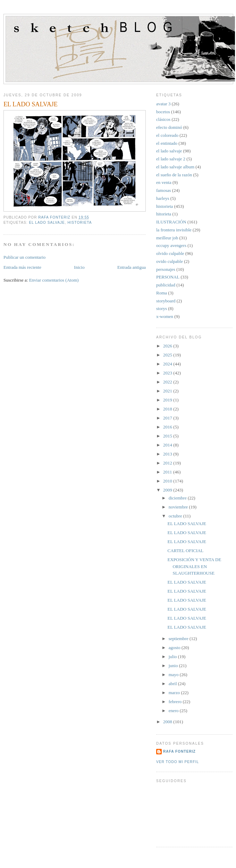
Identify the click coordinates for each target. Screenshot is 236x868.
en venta (164, 182)
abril (173, 684)
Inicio (79, 267)
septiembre (179, 639)
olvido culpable (170, 253)
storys (162, 308)
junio (174, 666)
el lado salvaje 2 (171, 159)
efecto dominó (169, 127)
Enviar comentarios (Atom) (54, 280)
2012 (168, 463)
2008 (168, 722)
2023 (168, 373)
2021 (168, 391)
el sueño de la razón (174, 175)
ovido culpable (170, 261)
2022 (168, 382)
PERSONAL (168, 277)
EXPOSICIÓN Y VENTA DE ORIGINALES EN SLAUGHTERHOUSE (194, 566)
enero (174, 711)
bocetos (163, 112)
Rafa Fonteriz (179, 751)
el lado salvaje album (175, 167)
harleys (163, 198)
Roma (162, 293)
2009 (168, 490)
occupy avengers (171, 245)
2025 (168, 355)
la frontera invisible (174, 230)
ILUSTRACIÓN (171, 222)
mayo (174, 675)
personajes (166, 269)
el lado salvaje (47, 223)
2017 (168, 418)
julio (173, 657)
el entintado (167, 143)
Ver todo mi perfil (178, 762)
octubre (176, 516)
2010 (168, 481)
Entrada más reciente (22, 267)
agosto (175, 648)
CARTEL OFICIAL (185, 551)
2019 (168, 400)
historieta (79, 223)
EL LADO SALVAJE (187, 524)
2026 (168, 346)
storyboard (166, 301)
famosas (164, 190)
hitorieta (164, 214)
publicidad (166, 285)
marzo (175, 693)
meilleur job (167, 238)
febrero (176, 702)
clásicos (163, 119)
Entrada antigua (132, 267)
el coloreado (167, 135)
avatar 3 (163, 104)
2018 (168, 409)
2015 (168, 436)
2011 (168, 472)
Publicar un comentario (24, 257)
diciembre (178, 498)
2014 (168, 445)
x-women (165, 316)
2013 (168, 454)
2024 (168, 364)
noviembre (179, 507)
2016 (168, 427)
